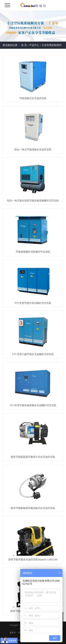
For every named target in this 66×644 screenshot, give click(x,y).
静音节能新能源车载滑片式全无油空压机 (33, 457)
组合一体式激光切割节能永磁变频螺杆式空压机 (33, 201)
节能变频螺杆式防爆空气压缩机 (33, 252)
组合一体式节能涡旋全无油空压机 (33, 150)
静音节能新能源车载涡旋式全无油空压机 (33, 508)
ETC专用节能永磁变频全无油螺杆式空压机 (33, 405)
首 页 (24, 45)
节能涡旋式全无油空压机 (33, 98)
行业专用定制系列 (52, 45)
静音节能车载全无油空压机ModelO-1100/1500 (33, 560)
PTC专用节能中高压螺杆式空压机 (33, 303)
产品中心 (34, 45)
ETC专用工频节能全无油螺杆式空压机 (33, 354)
